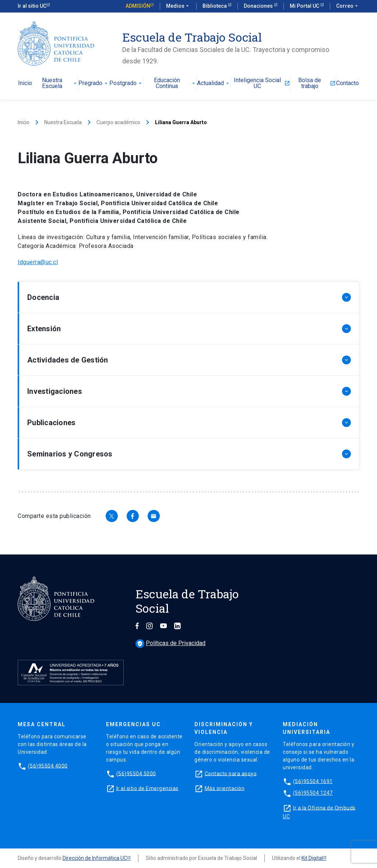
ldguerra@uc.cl (38, 262)
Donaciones (259, 6)
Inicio (25, 83)
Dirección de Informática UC (95, 858)
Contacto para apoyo (231, 773)
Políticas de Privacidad (170, 643)
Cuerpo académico (118, 122)
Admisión (138, 6)
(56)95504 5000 (136, 773)
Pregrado (94, 83)
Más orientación (225, 788)
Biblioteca (215, 6)
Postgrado (126, 83)
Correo (348, 6)
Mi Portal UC (305, 6)
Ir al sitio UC (32, 6)
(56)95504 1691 (313, 781)
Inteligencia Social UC (262, 83)
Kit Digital (312, 858)
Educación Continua (175, 83)
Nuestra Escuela (60, 83)
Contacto (348, 83)
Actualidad (214, 83)
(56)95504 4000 (48, 766)
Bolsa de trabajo (317, 83)
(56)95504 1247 (313, 793)
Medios (178, 6)
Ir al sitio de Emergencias (147, 788)
